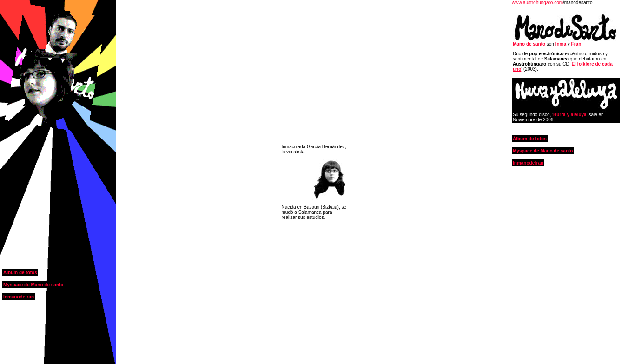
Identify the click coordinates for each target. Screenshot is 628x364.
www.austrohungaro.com (537, 3)
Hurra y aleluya (570, 115)
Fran (576, 44)
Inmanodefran (19, 297)
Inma (561, 44)
